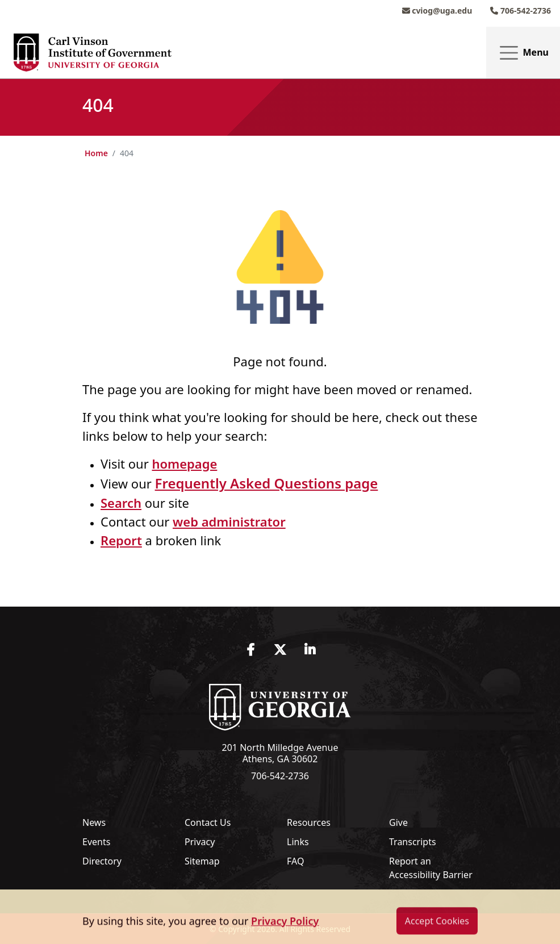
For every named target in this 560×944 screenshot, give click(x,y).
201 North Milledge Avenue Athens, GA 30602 (280, 753)
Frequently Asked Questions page (267, 483)
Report (121, 540)
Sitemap (202, 861)
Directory (102, 861)
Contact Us (208, 822)
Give (398, 822)
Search (121, 503)
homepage (184, 463)
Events (96, 842)
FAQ (295, 861)
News (94, 822)
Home (96, 153)
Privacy (200, 842)
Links (298, 842)
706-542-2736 (521, 11)
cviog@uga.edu (437, 11)
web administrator (229, 521)
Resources (309, 822)
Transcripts (413, 842)
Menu (523, 53)
